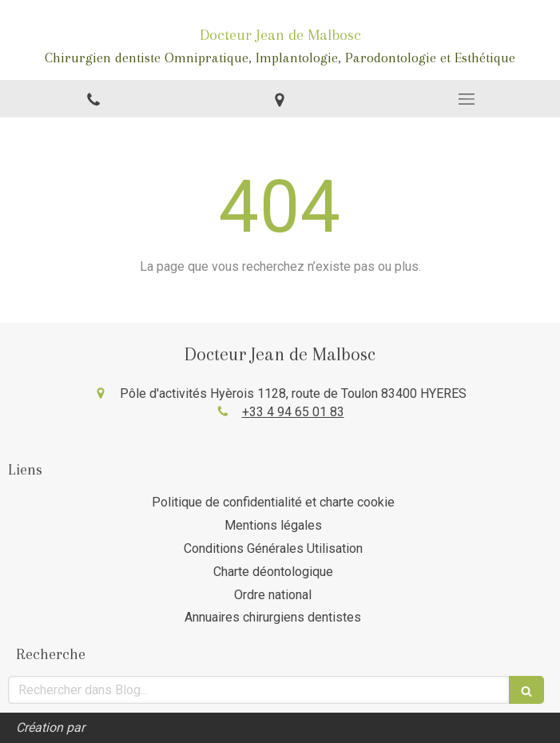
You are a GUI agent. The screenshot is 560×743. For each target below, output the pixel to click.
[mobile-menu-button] (467, 99)
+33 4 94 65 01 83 (293, 412)
